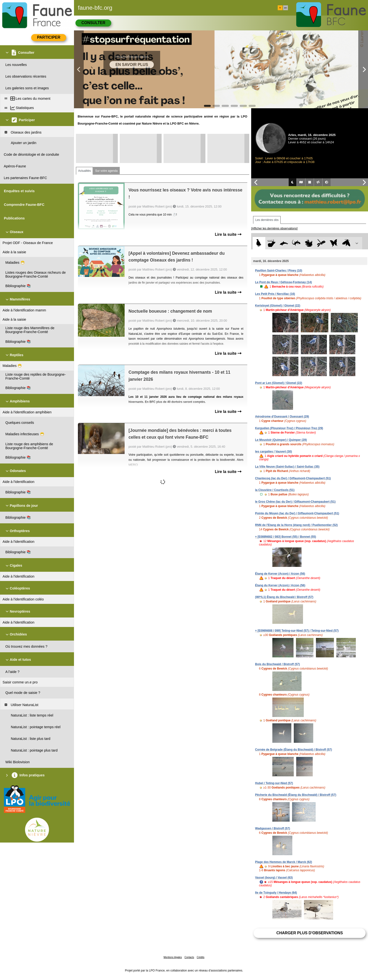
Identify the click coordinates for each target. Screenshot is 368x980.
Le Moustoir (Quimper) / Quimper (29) (281, 440)
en (285, 8)
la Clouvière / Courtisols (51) (275, 490)
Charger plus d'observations (309, 933)
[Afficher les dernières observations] (274, 228)
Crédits (201, 957)
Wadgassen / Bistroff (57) (273, 828)
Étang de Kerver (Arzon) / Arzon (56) (280, 574)
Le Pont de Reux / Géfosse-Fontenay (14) (283, 282)
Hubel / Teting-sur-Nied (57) (274, 783)
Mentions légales (173, 957)
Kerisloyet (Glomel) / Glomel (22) (278, 306)
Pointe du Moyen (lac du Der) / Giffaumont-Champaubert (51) (297, 513)
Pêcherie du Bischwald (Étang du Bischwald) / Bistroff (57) (296, 795)
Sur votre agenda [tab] (106, 171)
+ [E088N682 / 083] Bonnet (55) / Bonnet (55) (285, 537)
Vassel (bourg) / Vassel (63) (274, 878)
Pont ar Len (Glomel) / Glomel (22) (279, 383)
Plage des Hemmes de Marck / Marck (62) (284, 862)
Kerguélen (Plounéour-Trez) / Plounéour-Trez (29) (289, 428)
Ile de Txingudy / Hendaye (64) (276, 893)
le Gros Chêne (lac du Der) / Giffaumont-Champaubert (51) (295, 502)
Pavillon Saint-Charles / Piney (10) (279, 271)
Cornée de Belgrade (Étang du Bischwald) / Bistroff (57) (294, 750)
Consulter (93, 23)
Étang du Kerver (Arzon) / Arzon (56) (280, 585)
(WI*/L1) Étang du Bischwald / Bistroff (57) (284, 597)
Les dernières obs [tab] (267, 220)
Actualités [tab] (84, 171)
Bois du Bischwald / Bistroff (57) (277, 664)
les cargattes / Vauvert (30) (273, 452)
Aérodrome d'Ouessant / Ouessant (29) (282, 417)
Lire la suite (228, 234)
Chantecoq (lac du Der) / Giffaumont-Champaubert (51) (293, 478)
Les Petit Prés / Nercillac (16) (275, 294)
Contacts (189, 957)
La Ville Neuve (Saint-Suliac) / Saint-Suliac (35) (287, 467)
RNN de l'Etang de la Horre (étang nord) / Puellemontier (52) (296, 525)
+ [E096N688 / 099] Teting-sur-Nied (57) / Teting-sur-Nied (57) (297, 631)
